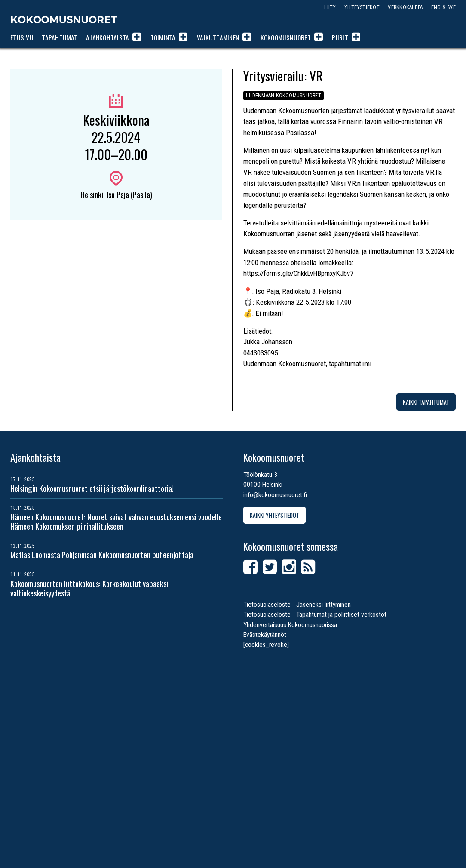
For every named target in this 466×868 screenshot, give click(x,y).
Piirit (340, 37)
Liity (330, 7)
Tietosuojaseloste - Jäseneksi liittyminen (297, 605)
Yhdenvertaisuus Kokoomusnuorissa (290, 625)
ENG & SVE (443, 7)
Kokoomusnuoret (64, 19)
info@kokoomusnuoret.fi (275, 495)
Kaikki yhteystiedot (274, 515)
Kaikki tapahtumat (426, 402)
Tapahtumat (60, 37)
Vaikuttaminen (218, 37)
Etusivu (22, 37)
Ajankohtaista (107, 37)
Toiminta (163, 37)
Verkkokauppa (405, 7)
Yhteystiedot (362, 7)
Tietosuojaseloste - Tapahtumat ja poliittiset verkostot (315, 615)
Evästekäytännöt (265, 635)
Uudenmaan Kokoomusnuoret (284, 95)
